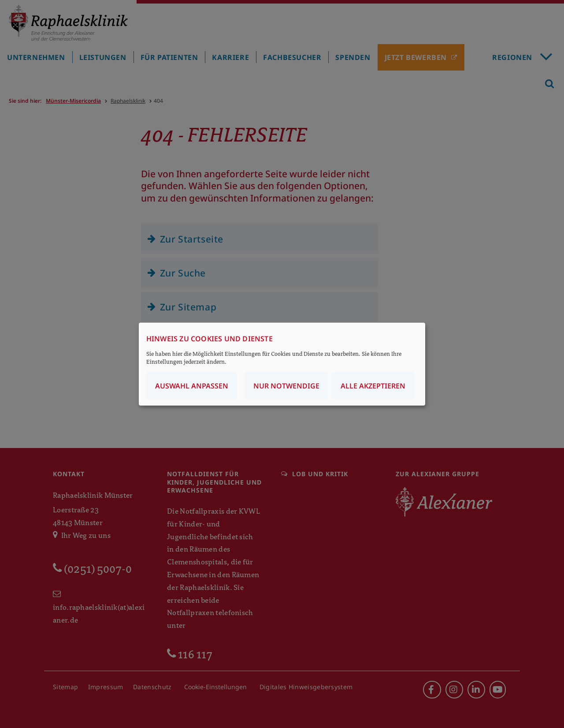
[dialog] (282, 364)
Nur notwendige (286, 386)
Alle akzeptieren (373, 386)
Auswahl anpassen (192, 386)
